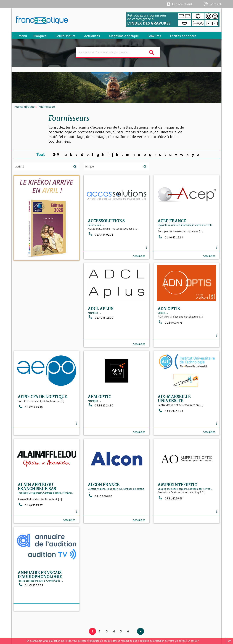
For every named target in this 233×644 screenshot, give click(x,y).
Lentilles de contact (64, 502)
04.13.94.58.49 (100, 423)
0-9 (56, 158)
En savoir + (193, 641)
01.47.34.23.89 (170, 329)
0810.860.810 (30, 509)
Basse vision (94, 234)
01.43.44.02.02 (100, 244)
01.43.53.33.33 (170, 510)
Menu (20, 38)
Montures (23, 323)
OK (230, 641)
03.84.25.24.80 (30, 417)
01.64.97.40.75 (100, 333)
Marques (40, 38)
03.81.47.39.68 (100, 512)
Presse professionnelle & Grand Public (179, 506)
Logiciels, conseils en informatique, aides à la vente (185, 234)
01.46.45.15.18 (170, 246)
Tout (41, 158)
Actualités (92, 38)
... (103, 234)
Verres (91, 323)
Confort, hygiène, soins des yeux (35, 502)
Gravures (154, 38)
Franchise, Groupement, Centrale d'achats (180, 416)
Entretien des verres (129, 502)
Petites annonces (183, 38)
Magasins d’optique (124, 38)
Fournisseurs (65, 38)
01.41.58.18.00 (30, 328)
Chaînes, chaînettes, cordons (103, 502)
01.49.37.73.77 (170, 429)
